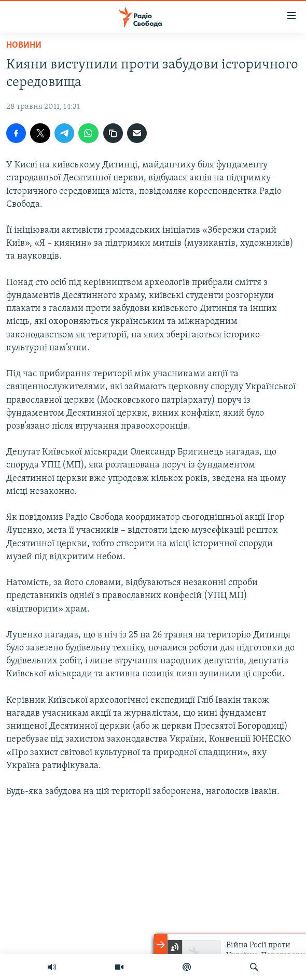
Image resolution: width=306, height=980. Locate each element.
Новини (24, 45)
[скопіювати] (113, 133)
